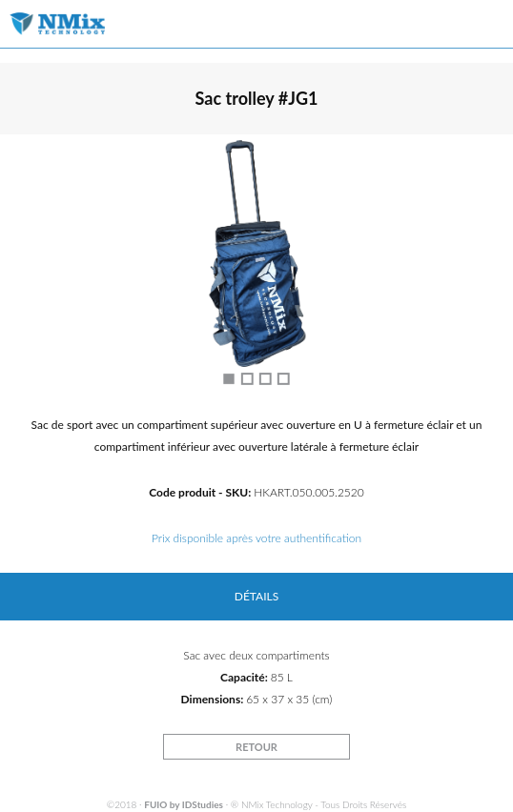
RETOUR (256, 747)
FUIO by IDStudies (184, 804)
